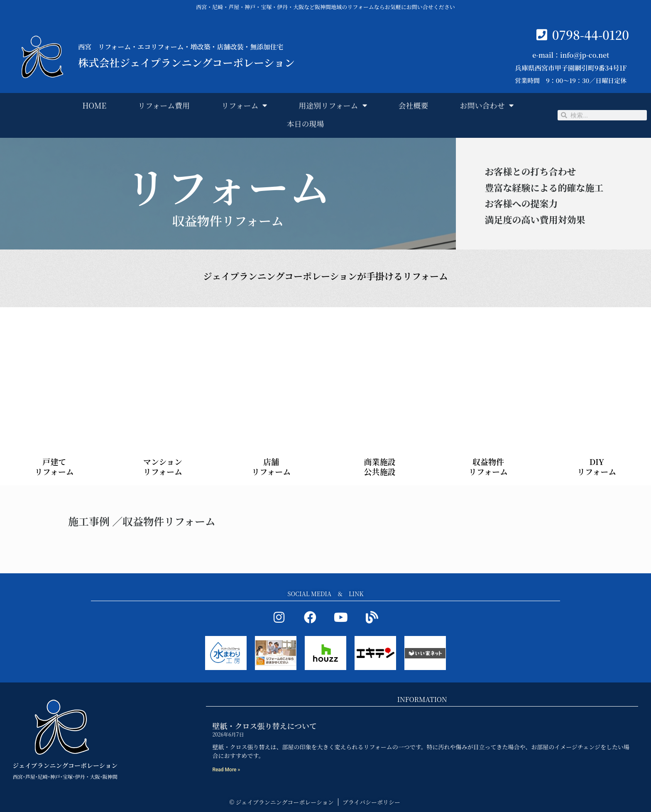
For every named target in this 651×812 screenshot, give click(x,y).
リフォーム (244, 102)
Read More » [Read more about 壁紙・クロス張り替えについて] (226, 770)
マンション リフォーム (163, 467)
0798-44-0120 (591, 35)
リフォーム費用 (164, 102)
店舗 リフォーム (271, 467)
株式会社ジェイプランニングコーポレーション (186, 62)
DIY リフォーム (597, 467)
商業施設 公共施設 (380, 467)
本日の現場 (305, 120)
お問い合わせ (487, 102)
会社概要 (414, 102)
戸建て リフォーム (54, 467)
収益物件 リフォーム (488, 467)
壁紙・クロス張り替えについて (264, 726)
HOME (94, 102)
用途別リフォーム (333, 102)
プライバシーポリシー (371, 802)
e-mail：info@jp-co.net (571, 55)
